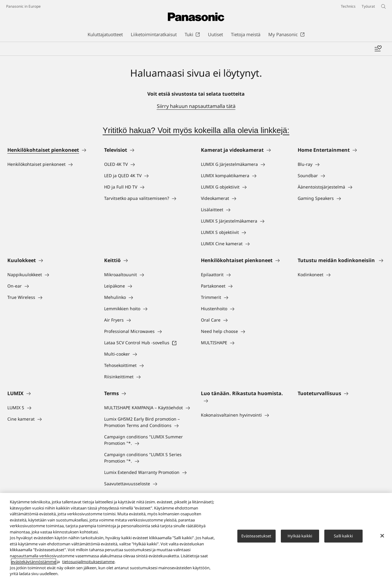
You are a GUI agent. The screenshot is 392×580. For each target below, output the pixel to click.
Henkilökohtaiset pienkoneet (43, 150)
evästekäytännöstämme (34, 562)
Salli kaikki (343, 536)
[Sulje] (382, 536)
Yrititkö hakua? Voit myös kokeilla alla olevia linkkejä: (196, 130)
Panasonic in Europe (23, 6)
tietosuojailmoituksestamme (88, 562)
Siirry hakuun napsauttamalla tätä (196, 106)
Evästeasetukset (256, 536)
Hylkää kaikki (300, 536)
